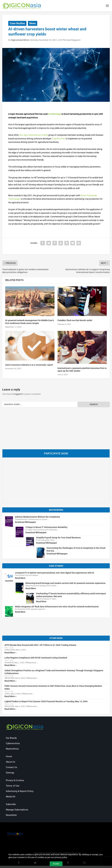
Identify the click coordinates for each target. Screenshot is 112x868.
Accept (56, 864)
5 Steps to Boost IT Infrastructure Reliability (46, 528)
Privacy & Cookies (15, 781)
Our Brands (11, 738)
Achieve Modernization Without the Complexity (37, 517)
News (33, 24)
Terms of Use (13, 786)
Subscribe (11, 805)
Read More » (10, 653)
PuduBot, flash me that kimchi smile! (75, 321)
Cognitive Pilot (59, 139)
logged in (18, 394)
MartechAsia (12, 749)
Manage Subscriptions (17, 810)
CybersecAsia (13, 744)
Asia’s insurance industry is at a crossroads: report (29, 365)
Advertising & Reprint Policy (20, 792)
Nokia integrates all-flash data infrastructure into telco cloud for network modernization (57, 607)
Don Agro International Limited (34, 135)
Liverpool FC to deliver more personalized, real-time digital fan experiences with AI (54, 573)
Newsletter (11, 816)
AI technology (54, 114)
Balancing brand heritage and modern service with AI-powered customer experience (66, 584)
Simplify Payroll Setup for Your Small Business (58, 538)
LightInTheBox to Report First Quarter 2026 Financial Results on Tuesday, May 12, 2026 (46, 702)
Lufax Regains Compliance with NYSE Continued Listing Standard (36, 658)
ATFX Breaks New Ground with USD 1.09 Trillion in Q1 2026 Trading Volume (40, 646)
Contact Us (11, 768)
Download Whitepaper (26, 523)
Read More (20, 578)
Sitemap (10, 773)
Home (9, 757)
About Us (11, 762)
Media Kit (11, 797)
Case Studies (17, 24)
